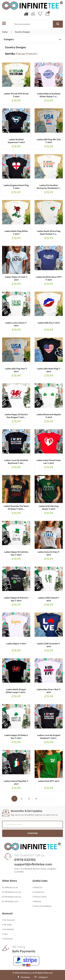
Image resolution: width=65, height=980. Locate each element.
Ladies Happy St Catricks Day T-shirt (16, 553)
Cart (5, 934)
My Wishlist (8, 929)
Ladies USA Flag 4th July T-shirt (49, 141)
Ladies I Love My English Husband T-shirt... (49, 737)
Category (32, 39)
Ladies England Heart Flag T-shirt (16, 187)
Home (5, 32)
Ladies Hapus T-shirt (16, 644)
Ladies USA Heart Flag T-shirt (49, 370)
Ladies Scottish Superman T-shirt (16, 141)
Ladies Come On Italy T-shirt (49, 553)
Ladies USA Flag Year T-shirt (16, 370)
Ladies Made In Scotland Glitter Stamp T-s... (49, 95)
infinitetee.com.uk (12, 892)
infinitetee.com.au (12, 897)
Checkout (7, 939)
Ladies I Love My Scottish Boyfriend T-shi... (16, 462)
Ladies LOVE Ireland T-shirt (49, 599)
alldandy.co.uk (10, 887)
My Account (8, 920)
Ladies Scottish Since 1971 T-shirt (49, 278)
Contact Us (38, 892)
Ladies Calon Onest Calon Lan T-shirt (49, 462)
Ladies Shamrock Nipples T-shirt (49, 416)
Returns (37, 901)
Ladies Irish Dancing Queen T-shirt (49, 507)
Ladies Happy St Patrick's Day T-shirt (16, 599)
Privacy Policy (40, 897)
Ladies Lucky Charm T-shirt (16, 324)
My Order (7, 925)
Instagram (41, 977)
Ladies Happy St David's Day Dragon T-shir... (16, 416)
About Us (37, 887)
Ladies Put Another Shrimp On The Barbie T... (49, 187)
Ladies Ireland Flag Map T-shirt (16, 782)
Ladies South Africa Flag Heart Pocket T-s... (49, 232)
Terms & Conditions (42, 906)
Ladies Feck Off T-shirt (49, 781)
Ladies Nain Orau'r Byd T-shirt (49, 691)
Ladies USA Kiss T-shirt (49, 323)
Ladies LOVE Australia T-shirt (49, 645)
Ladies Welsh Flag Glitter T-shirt (16, 232)
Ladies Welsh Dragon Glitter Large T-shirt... (16, 691)
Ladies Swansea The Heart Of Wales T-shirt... (16, 507)
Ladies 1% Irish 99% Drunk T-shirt (16, 95)
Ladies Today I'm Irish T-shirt (16, 278)
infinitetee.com (10, 901)
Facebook (24, 977)
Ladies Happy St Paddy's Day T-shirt (16, 737)
